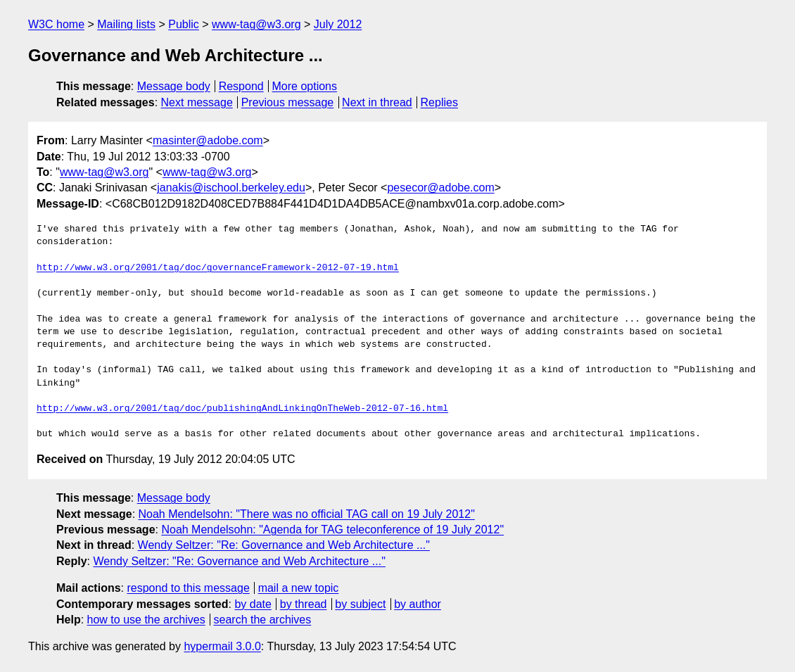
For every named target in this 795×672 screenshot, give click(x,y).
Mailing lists (126, 24)
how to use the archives (146, 620)
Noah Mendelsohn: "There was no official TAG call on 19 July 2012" (307, 514)
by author (418, 604)
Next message (197, 102)
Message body (174, 86)
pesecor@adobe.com (440, 188)
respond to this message (188, 588)
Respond (241, 86)
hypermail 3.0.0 (222, 646)
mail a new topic (299, 588)
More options (305, 86)
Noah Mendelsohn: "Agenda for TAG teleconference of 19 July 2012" (332, 530)
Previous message (288, 102)
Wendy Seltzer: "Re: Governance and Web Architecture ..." (284, 545)
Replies (439, 102)
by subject (360, 604)
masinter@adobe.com (208, 140)
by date (253, 604)
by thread (304, 604)
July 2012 (338, 24)
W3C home (56, 24)
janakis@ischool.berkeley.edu (231, 188)
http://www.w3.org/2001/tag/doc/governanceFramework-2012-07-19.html (218, 268)
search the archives (263, 620)
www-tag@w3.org (256, 24)
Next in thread (377, 102)
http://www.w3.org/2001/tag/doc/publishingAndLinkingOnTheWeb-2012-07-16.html (242, 409)
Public (184, 24)
